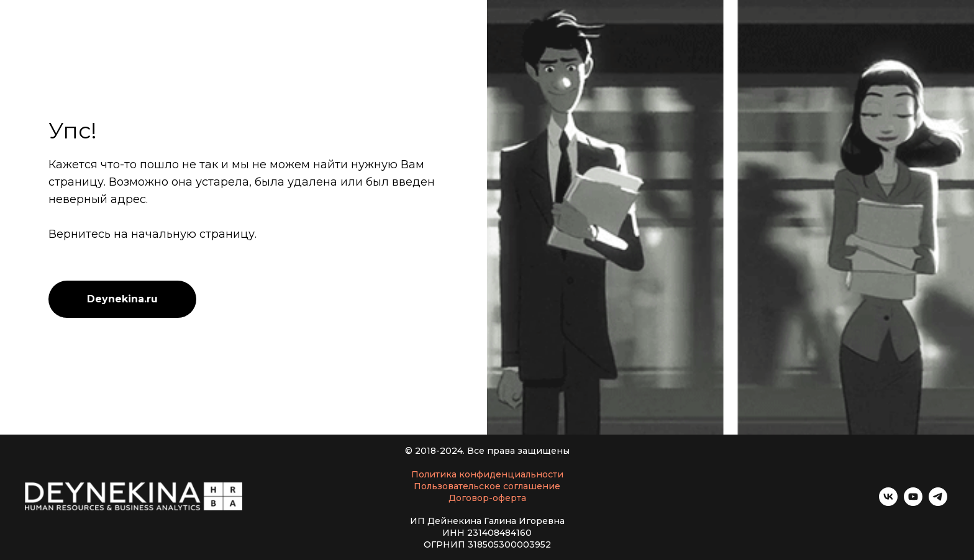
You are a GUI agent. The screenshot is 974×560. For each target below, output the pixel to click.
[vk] (888, 503)
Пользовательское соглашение (487, 486)
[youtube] (913, 503)
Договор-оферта (487, 498)
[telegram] (938, 503)
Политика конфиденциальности (487, 474)
